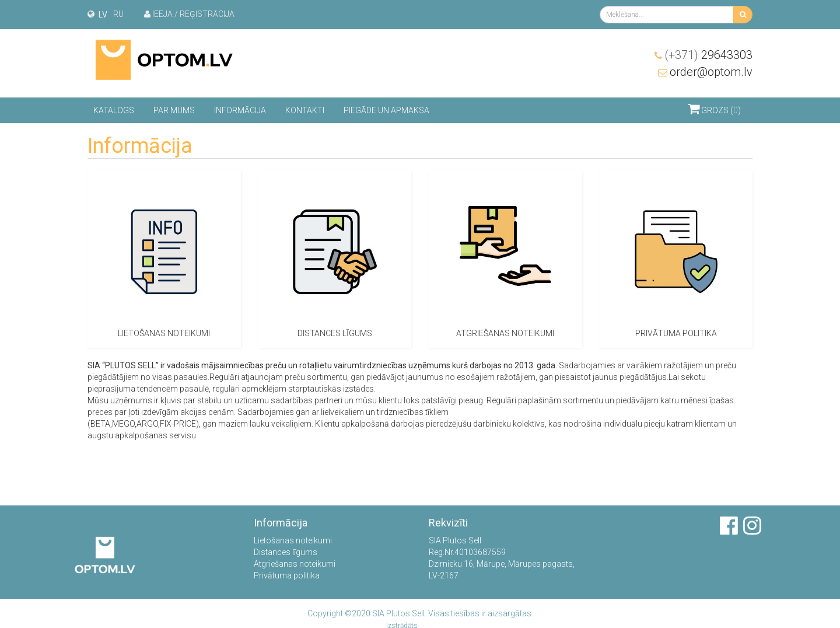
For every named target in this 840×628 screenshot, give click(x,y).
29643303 (708, 55)
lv (103, 15)
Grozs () (714, 109)
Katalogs (114, 110)
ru (118, 14)
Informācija (240, 110)
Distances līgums (286, 552)
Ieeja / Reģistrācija (189, 14)
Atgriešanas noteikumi (295, 564)
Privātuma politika (287, 575)
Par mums (174, 110)
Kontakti (305, 110)
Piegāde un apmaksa (386, 110)
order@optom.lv (711, 72)
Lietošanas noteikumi (293, 540)
